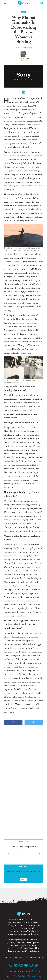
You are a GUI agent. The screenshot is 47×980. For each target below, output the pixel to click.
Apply (24, 879)
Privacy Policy (35, 976)
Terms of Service (32, 971)
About (9, 971)
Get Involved (20, 976)
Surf (24, 12)
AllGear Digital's (24, 957)
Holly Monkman (24, 59)
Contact (9, 976)
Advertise (18, 971)
